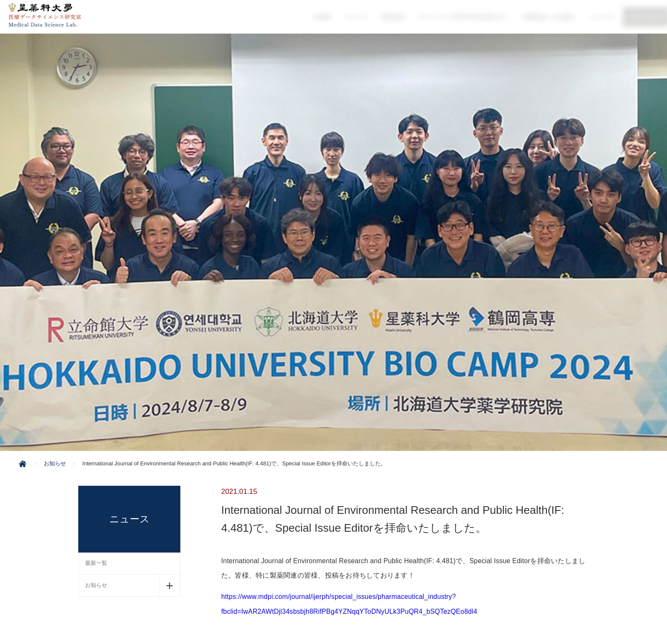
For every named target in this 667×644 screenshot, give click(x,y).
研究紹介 (395, 17)
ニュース (601, 17)
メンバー (359, 17)
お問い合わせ (644, 17)
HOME (325, 17)
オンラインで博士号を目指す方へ (465, 17)
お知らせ (96, 585)
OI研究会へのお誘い (549, 17)
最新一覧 (96, 563)
